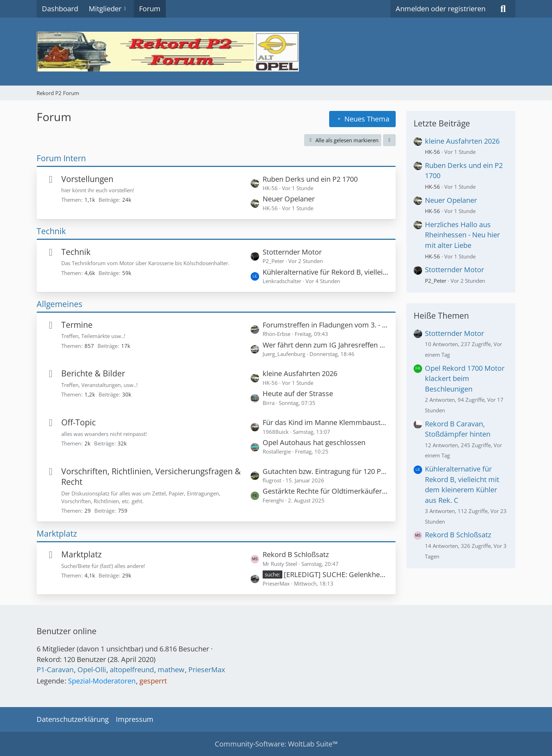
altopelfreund (132, 670)
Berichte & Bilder (93, 373)
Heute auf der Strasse (298, 393)
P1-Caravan (55, 670)
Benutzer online (67, 631)
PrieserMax (207, 670)
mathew (171, 670)
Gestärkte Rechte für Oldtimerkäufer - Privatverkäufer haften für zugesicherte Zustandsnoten (326, 491)
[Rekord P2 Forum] (276, 52)
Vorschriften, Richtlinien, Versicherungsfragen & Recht (151, 477)
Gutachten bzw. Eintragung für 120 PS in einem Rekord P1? (326, 471)
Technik (51, 231)
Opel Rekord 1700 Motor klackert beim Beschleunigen (465, 379)
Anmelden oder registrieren (441, 9)
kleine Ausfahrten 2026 (300, 373)
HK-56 (432, 152)
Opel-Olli (92, 670)
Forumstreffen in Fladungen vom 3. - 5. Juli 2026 (326, 325)
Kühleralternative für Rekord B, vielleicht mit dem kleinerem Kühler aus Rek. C (326, 272)
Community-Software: (276, 744)
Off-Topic (79, 422)
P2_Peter (436, 281)
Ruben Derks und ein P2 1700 (310, 179)
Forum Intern (61, 158)
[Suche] (503, 9)
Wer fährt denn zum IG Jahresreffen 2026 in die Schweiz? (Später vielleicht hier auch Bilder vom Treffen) (326, 345)
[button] (389, 140)
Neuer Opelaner (289, 199)
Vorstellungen (87, 179)
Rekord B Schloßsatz (296, 554)
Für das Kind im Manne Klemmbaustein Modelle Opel (326, 422)
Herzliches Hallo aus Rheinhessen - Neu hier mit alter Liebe (462, 235)
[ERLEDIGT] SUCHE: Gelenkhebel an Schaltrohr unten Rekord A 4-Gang (336, 574)
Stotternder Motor (292, 252)
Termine (77, 325)
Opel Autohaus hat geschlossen (314, 442)
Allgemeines (59, 304)
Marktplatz (57, 533)
